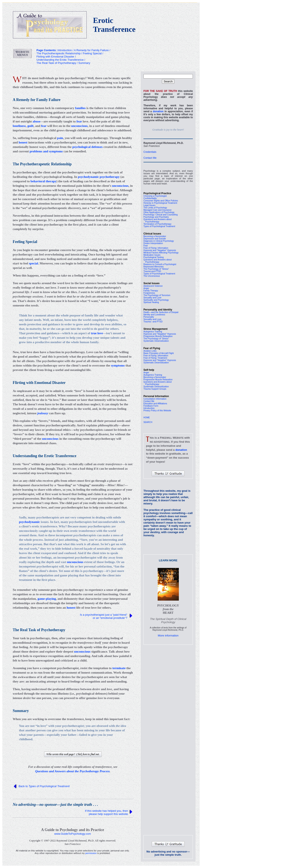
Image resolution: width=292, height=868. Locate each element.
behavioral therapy (43, 181)
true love (97, 333)
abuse (37, 121)
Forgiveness (149, 293)
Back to (44, 786)
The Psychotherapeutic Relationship (58, 53)
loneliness (19, 126)
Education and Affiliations (155, 404)
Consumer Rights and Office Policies (161, 201)
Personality (149, 317)
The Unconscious (152, 276)
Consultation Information (155, 399)
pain (60, 138)
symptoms (118, 365)
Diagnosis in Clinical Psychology (159, 241)
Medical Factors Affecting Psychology (161, 253)
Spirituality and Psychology (156, 300)
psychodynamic (30, 522)
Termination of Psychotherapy (157, 224)
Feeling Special (92, 53)
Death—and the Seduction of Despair (161, 312)
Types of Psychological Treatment (159, 226)
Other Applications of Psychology (159, 212)
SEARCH (148, 422)
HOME (147, 418)
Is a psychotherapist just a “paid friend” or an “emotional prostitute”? (104, 616)
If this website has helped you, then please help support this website (106, 812)
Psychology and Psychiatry (156, 217)
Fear (146, 246)
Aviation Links (150, 351)
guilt (30, 126)
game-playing (47, 599)
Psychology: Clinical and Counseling (161, 215)
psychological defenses (88, 147)
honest (23, 142)
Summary (84, 63)
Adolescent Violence (153, 286)
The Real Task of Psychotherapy (56, 63)
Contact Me (150, 158)
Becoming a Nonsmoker (155, 236)
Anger (146, 288)
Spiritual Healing (151, 302)
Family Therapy (151, 291)
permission (91, 853)
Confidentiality (150, 198)
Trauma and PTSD (152, 271)
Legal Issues (149, 205)
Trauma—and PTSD (153, 322)
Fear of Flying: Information (156, 248)
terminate (119, 668)
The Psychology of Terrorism (157, 295)
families (80, 108)
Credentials (150, 152)
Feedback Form (151, 406)
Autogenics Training (153, 332)
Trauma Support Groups (155, 389)
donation (158, 111)
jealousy (43, 413)
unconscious (79, 126)
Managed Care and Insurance (157, 210)
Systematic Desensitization (156, 341)
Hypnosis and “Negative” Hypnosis (160, 250)
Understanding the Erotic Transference (60, 60)
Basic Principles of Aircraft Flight (159, 353)
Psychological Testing (154, 257)
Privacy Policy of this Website (157, 411)
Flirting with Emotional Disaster (55, 57)
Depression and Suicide (155, 239)
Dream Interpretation (153, 243)
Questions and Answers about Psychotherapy (158, 221)
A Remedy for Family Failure (91, 50)
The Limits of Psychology (155, 208)
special (33, 263)
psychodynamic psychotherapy (99, 177)
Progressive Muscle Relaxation (158, 336)
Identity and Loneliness (154, 315)
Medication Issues (152, 255)
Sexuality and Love (152, 298)
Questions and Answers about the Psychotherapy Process (72, 771)
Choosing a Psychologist (155, 196)
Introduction (149, 408)
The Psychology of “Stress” (156, 269)
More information (168, 636)
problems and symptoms (46, 151)
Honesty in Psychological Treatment (160, 203)
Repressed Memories (154, 267)
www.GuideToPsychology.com (73, 834)
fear (79, 121)
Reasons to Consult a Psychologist (160, 264)
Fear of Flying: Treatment (155, 358)
